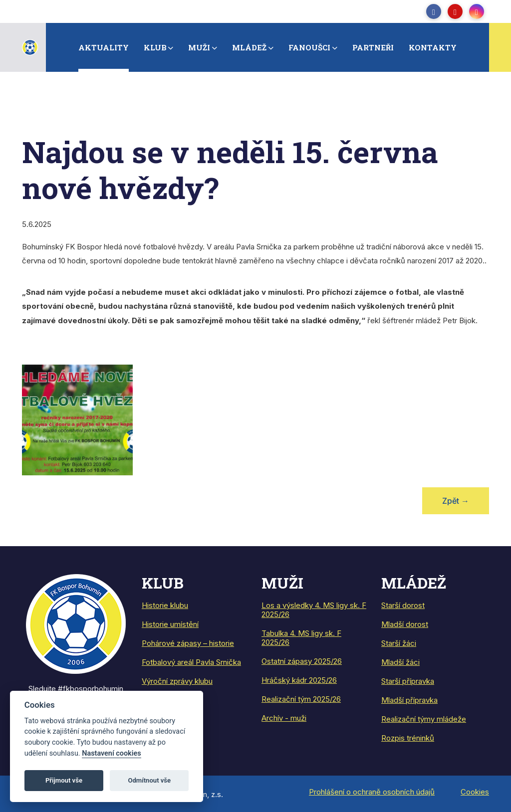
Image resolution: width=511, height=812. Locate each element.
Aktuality (104, 47)
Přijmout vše (64, 780)
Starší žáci (399, 643)
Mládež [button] (249, 47)
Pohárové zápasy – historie (188, 643)
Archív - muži (284, 718)
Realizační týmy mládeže (424, 719)
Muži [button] (199, 47)
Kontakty (433, 47)
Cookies (475, 792)
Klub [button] (155, 47)
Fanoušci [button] (309, 47)
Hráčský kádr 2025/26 (299, 680)
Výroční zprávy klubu (177, 681)
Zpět (456, 501)
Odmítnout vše (149, 780)
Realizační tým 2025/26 (301, 699)
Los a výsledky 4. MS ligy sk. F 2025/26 (314, 610)
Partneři (373, 47)
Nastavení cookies (111, 753)
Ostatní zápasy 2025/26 (302, 661)
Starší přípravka (408, 681)
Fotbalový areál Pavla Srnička (191, 662)
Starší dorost (403, 605)
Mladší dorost (405, 624)
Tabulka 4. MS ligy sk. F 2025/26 (301, 638)
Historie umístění (170, 624)
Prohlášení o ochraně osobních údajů (372, 792)
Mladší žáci (400, 662)
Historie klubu (165, 605)
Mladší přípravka (409, 700)
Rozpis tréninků (408, 738)
